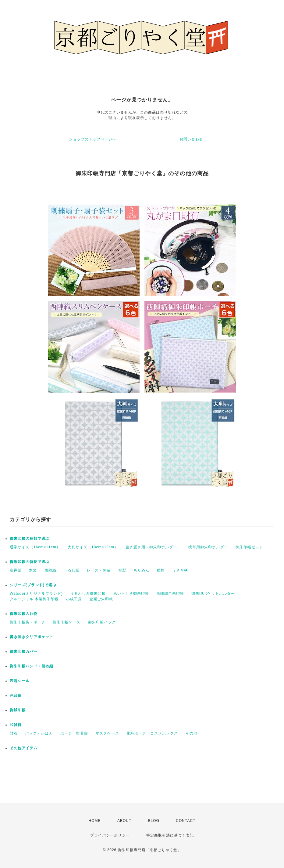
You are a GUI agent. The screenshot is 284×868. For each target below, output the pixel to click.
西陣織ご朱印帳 (170, 594)
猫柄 (161, 570)
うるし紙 (72, 570)
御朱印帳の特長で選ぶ (30, 562)
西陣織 (50, 570)
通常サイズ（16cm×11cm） (35, 547)
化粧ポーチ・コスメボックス (152, 733)
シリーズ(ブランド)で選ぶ (33, 585)
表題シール (20, 681)
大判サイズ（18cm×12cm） (93, 547)
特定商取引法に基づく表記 (170, 835)
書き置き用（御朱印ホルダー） (153, 547)
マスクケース (107, 733)
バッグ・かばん (39, 733)
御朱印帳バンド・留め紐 (32, 666)
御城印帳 (18, 710)
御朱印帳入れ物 (24, 614)
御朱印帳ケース (67, 622)
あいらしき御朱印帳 (131, 594)
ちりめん (141, 570)
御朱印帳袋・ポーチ (28, 622)
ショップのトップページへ (93, 139)
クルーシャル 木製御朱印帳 (34, 599)
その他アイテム (24, 748)
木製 (33, 570)
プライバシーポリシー (110, 835)
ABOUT (124, 821)
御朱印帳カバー (24, 652)
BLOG (154, 821)
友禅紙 (16, 570)
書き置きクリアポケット (32, 637)
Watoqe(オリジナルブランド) (36, 594)
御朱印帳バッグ (102, 622)
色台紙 (16, 695)
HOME (95, 821)
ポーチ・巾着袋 (74, 733)
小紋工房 (74, 599)
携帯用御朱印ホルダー (208, 547)
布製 (122, 570)
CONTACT (186, 821)
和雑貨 (16, 725)
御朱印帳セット (249, 547)
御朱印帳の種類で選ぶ (30, 539)
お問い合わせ (191, 139)
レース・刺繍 (99, 570)
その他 (192, 733)
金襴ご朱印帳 (101, 599)
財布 (14, 733)
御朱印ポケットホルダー (213, 594)
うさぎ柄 (180, 570)
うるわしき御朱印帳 (88, 594)
